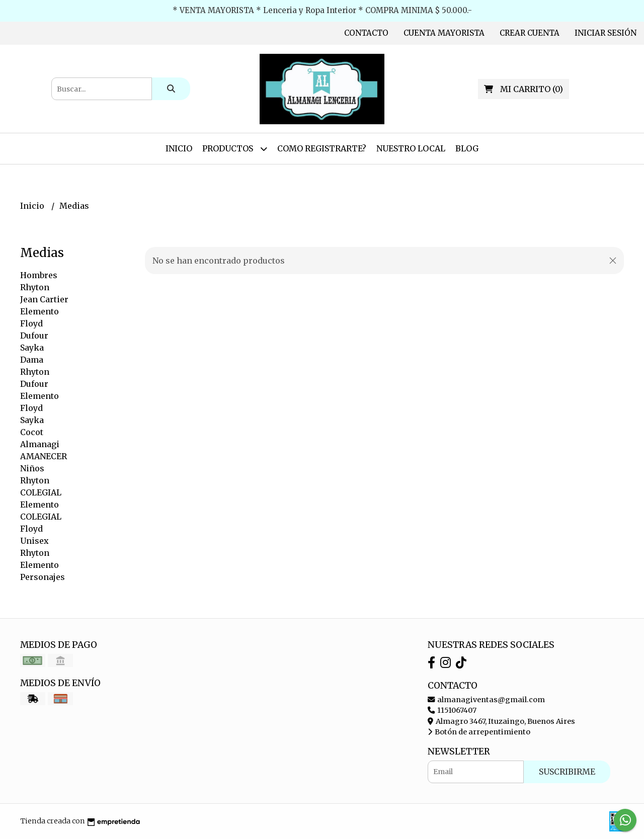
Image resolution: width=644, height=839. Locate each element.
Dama (32, 360)
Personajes (43, 577)
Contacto (366, 33)
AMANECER (44, 456)
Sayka (32, 348)
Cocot (32, 432)
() (524, 89)
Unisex (34, 541)
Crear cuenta (530, 33)
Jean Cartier (44, 299)
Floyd (31, 323)
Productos (235, 149)
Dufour (34, 335)
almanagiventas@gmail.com (486, 700)
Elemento (39, 311)
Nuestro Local (411, 148)
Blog (467, 148)
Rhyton (35, 287)
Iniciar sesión (606, 33)
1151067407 (452, 710)
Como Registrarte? (322, 148)
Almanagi (40, 444)
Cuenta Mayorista (444, 33)
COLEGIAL (41, 492)
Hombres (39, 275)
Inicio (179, 148)
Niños (32, 468)
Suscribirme (567, 772)
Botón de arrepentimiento (479, 732)
